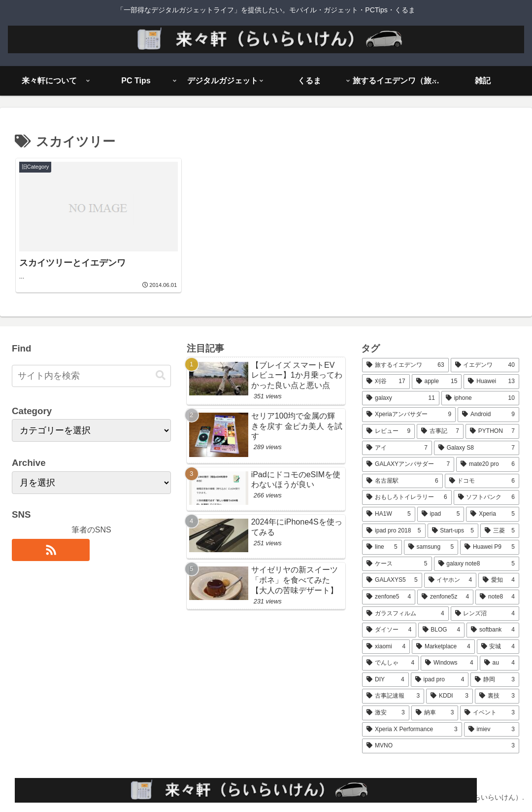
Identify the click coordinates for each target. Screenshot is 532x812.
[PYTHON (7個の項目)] (492, 431)
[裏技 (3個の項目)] (497, 696)
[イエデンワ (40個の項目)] (485, 365)
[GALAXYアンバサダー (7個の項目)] (408, 464)
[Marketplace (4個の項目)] (443, 647)
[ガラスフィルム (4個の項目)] (405, 614)
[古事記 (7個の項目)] (440, 431)
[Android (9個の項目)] (488, 415)
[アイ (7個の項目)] (397, 448)
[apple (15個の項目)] (437, 382)
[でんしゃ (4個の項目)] (390, 663)
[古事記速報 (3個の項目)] (393, 696)
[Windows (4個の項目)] (449, 663)
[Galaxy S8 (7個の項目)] (477, 448)
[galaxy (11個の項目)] (401, 398)
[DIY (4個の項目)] (385, 680)
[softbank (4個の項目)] (493, 630)
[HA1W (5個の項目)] (389, 514)
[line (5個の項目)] (382, 547)
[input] (91, 376)
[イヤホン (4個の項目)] (450, 580)
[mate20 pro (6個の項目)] (488, 464)
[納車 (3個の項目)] (435, 713)
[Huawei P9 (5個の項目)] (490, 547)
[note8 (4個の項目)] (497, 597)
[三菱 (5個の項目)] (500, 531)
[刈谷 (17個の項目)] (386, 382)
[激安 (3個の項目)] (386, 713)
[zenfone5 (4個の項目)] (389, 597)
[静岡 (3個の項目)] (495, 680)
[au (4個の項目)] (499, 663)
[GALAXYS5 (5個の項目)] (392, 580)
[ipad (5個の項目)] (441, 514)
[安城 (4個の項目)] (498, 647)
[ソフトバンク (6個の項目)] (486, 497)
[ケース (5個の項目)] (397, 564)
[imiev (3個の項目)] (492, 730)
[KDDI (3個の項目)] (449, 696)
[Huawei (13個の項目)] (491, 382)
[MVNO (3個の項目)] (441, 746)
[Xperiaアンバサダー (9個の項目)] (409, 415)
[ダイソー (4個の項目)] (389, 630)
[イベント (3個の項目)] (490, 713)
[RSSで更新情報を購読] (51, 550)
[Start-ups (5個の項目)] (453, 531)
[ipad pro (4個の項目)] (440, 680)
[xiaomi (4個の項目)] (386, 647)
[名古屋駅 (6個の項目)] (402, 481)
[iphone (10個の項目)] (480, 398)
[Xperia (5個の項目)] (493, 514)
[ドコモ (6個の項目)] (482, 481)
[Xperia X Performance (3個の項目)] (412, 730)
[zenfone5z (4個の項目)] (445, 597)
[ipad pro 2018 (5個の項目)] (394, 531)
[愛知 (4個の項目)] (499, 580)
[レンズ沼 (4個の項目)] (485, 614)
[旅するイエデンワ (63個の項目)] (405, 365)
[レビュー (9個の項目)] (388, 431)
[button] (161, 375)
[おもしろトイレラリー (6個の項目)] (407, 497)
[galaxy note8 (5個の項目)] (477, 564)
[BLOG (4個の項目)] (442, 630)
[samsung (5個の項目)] (431, 547)
